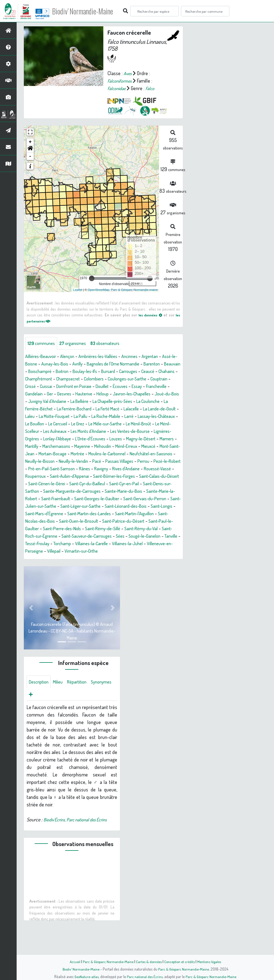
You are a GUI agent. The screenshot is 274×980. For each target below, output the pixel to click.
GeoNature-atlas (85, 976)
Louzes (145, 447)
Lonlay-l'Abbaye (80, 447)
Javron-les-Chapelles (68, 402)
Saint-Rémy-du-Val (76, 552)
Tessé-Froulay (143, 559)
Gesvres (150, 394)
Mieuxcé (50, 462)
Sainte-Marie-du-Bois (135, 507)
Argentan (163, 357)
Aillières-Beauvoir (43, 357)
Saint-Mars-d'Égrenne (96, 529)
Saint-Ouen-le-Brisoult (144, 537)
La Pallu (67, 424)
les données (149, 315)
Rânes (34, 484)
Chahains (78, 379)
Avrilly (100, 364)
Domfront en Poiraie (151, 387)
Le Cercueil (56, 432)
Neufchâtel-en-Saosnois (74, 469)
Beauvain (57, 372)
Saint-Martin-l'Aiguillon (47, 537)
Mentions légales (212, 961)
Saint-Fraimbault (77, 514)
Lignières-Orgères (43, 447)
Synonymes (40, 719)
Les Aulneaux (71, 439)
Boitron (107, 372)
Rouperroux (145, 484)
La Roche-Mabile (95, 424)
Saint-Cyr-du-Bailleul (80, 499)
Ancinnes (141, 357)
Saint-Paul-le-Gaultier (98, 544)
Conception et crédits (181, 961)
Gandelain (117, 394)
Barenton (34, 372)
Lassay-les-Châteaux (150, 424)
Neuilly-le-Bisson (118, 469)
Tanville (118, 559)
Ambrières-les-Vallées (106, 357)
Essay (71, 394)
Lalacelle (103, 417)
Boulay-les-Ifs (132, 372)
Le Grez (78, 432)
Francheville (92, 394)
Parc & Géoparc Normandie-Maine (106, 961)
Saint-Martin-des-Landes (146, 529)
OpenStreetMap (99, 290)
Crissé (103, 387)
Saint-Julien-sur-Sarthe (73, 522)
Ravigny (52, 484)
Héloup (35, 402)
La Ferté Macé (76, 417)
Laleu (162, 417)
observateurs (113, 344)
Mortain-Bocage (115, 462)
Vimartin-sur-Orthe (44, 574)
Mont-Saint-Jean (79, 462)
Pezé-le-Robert (107, 477)
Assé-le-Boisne (40, 364)
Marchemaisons (97, 454)
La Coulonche (107, 409)
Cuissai (120, 387)
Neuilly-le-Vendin (156, 469)
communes (43, 344)
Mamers (51, 454)
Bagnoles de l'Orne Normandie (140, 364)
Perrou (81, 477)
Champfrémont (106, 379)
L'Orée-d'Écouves (117, 447)
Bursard (158, 372)
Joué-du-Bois (107, 402)
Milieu (61, 705)
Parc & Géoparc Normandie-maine (135, 290)
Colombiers (167, 379)
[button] (30, 149)
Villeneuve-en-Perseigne (133, 567)
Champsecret (138, 379)
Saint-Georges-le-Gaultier (122, 514)
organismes (77, 344)
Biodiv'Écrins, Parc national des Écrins (80, 844)
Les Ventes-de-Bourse (155, 439)
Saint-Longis (59, 529)
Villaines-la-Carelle (47, 567)
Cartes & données (148, 961)
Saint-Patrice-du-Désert (49, 544)
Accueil (71, 961)
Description (40, 705)
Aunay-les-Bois (75, 364)
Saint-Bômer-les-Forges (85, 492)
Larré (120, 424)
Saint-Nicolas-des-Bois (95, 537)
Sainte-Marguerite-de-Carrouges (77, 507)
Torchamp (171, 559)
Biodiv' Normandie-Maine (91, 11)
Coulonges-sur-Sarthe (47, 387)
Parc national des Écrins (144, 976)
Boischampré (82, 372)
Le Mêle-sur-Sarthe (109, 432)
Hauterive (171, 394)
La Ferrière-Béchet (143, 409)
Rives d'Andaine (79, 484)
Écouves (53, 394)
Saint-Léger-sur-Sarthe (123, 522)
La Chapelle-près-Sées (67, 409)
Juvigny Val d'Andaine (146, 402)
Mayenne (126, 454)
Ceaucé (57, 379)
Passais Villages (55, 477)
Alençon (72, 357)
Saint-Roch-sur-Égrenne (123, 552)
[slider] (92, 278)
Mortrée (143, 462)
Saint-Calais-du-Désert (135, 492)
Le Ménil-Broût (147, 432)
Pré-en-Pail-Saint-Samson (153, 477)
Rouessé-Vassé (114, 484)
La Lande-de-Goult (134, 417)
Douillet (33, 394)
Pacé (30, 477)
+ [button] (30, 142)
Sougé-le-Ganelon (89, 559)
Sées (62, 559)
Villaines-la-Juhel (87, 567)
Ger (134, 394)
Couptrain (83, 387)
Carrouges (35, 379)
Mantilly (70, 454)
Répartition (82, 705)
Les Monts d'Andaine (108, 439)
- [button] (30, 156)
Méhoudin (148, 454)
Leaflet (78, 290)
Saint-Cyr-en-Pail (121, 499)
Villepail (169, 567)
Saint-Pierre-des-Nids (145, 544)
